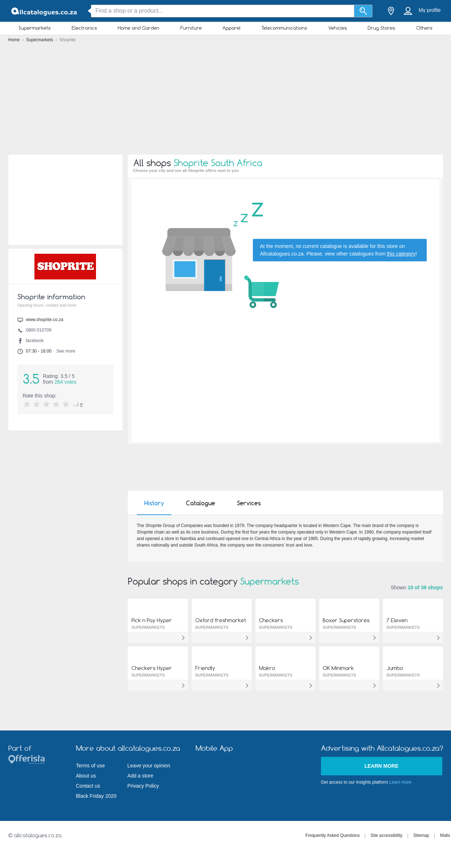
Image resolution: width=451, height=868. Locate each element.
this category (401, 254)
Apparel (231, 28)
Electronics (84, 28)
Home (15, 40)
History (154, 503)
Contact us (88, 786)
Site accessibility (387, 835)
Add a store (141, 776)
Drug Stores (381, 28)
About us (86, 776)
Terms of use (91, 766)
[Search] (363, 11)
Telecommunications (284, 28)
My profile (430, 10)
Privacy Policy (143, 786)
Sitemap (421, 835)
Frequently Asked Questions (333, 835)
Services (249, 503)
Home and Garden (139, 28)
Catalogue (201, 503)
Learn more (381, 766)
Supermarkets (35, 28)
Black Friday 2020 (96, 796)
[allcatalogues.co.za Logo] (45, 11)
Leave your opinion (149, 766)
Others (424, 28)
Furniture (191, 28)
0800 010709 (39, 330)
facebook (35, 341)
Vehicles (338, 28)
